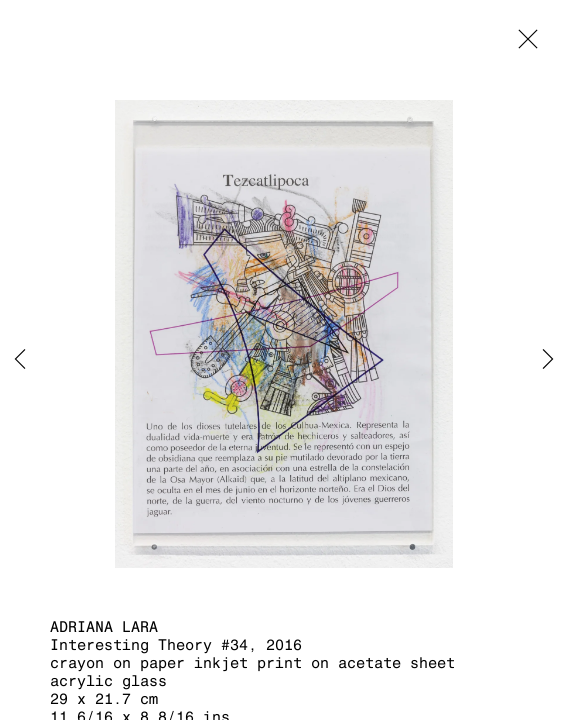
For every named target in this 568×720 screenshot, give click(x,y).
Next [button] (548, 360)
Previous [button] (20, 360)
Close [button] (523, 45)
